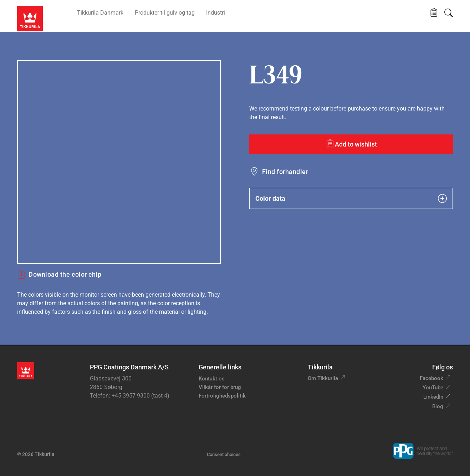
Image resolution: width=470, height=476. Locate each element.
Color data (351, 198)
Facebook (431, 378)
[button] (434, 13)
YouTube (433, 388)
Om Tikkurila (323, 378)
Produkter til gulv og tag (165, 13)
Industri (216, 13)
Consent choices (224, 454)
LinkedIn (433, 397)
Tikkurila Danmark (100, 13)
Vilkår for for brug (220, 387)
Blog (438, 406)
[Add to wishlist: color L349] (351, 144)
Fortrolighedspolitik (222, 396)
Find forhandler (285, 172)
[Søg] (449, 13)
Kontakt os (212, 379)
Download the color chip (59, 275)
